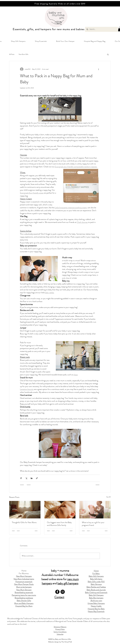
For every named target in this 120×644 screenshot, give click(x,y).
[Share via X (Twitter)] (26, 478)
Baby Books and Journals (96, 590)
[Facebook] (57, 592)
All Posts (12, 54)
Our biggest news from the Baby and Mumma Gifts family (59, 524)
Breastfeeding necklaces (24, 598)
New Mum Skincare (24, 590)
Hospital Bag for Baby (96, 609)
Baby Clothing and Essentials (96, 592)
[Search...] (101, 29)
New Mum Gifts (23, 54)
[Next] (108, 4)
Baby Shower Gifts (24, 600)
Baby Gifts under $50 (96, 582)
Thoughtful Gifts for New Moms (24, 522)
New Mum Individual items (24, 579)
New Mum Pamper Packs (24, 584)
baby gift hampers (68, 583)
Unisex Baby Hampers (96, 603)
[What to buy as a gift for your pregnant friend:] (95, 510)
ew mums (64, 29)
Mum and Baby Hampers (24, 603)
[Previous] (12, 4)
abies (81, 29)
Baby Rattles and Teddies (96, 587)
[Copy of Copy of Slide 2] (61, 1)
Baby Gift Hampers (96, 576)
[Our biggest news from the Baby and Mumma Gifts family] (60, 510)
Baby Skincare (96, 584)
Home (24, 571)
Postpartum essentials (24, 582)
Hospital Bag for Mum (24, 606)
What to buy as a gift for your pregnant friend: (93, 524)
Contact (59, 597)
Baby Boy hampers (96, 598)
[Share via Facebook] (21, 478)
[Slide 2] (59, 1)
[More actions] (99, 69)
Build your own (96, 600)
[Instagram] (63, 592)
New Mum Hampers (24, 576)
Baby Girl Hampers (96, 595)
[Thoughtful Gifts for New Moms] (25, 510)
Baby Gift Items (96, 579)
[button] (18, 41)
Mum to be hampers (24, 587)
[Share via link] (37, 478)
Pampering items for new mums (24, 595)
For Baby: (96, 573)
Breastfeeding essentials (24, 592)
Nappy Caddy (96, 606)
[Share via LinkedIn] (32, 478)
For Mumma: (24, 573)
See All (108, 497)
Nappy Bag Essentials (96, 611)
